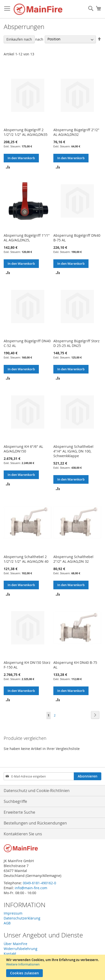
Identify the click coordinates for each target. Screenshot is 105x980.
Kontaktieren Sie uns (23, 834)
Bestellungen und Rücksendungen (35, 823)
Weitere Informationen (23, 964)
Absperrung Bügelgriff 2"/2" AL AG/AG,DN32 (76, 132)
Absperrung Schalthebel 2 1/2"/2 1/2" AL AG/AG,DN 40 (26, 559)
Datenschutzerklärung (22, 918)
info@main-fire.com (31, 888)
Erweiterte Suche (19, 812)
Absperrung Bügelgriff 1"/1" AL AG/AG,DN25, (27, 238)
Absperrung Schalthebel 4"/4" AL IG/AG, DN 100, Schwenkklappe (73, 451)
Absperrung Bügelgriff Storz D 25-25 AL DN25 (76, 343)
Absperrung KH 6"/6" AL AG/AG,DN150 (23, 449)
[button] (8, 167)
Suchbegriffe (15, 801)
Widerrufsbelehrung (21, 949)
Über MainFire (15, 944)
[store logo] (38, 9)
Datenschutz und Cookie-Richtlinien (37, 791)
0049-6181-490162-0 (39, 883)
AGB (7, 923)
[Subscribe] (88, 776)
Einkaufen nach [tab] (19, 39)
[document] (53, 967)
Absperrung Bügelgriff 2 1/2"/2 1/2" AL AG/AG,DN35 (26, 132)
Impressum (13, 913)
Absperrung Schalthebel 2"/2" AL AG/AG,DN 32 (73, 559)
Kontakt (10, 954)
